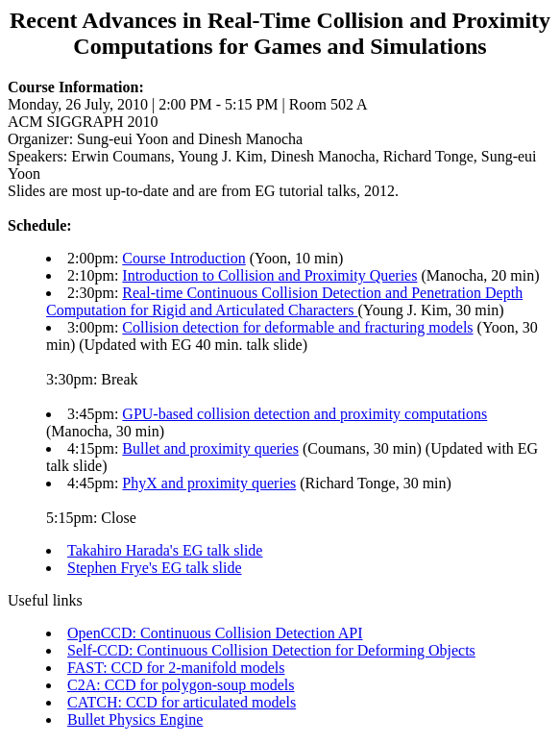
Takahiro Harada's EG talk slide (165, 550)
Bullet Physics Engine (135, 719)
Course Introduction (183, 258)
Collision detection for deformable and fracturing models (297, 327)
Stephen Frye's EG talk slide (155, 568)
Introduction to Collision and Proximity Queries (269, 275)
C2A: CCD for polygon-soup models (181, 685)
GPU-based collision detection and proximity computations (304, 414)
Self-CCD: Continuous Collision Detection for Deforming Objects (271, 650)
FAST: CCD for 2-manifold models (176, 668)
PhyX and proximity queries (209, 483)
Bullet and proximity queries (210, 448)
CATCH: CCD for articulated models (182, 702)
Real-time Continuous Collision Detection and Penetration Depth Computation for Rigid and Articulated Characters (284, 301)
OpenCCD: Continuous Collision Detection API (215, 633)
